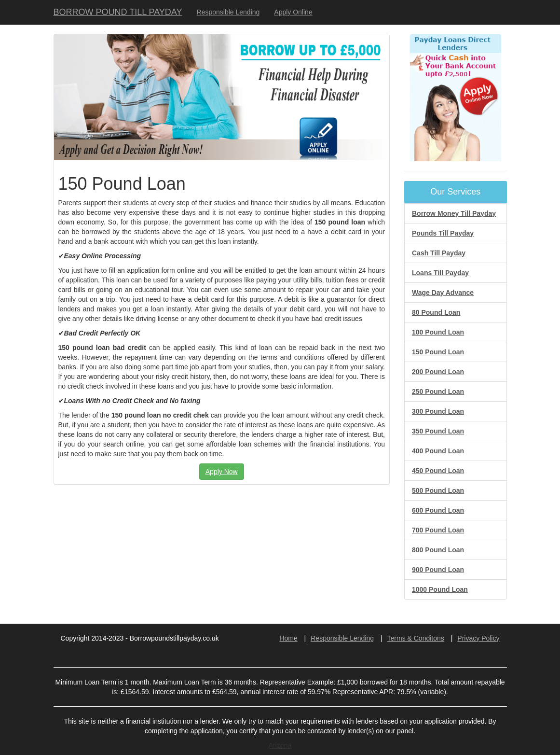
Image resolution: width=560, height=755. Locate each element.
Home (288, 638)
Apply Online (293, 12)
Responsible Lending (228, 12)
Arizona (280, 745)
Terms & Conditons (416, 638)
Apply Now (222, 472)
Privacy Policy (478, 638)
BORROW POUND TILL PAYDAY (118, 12)
